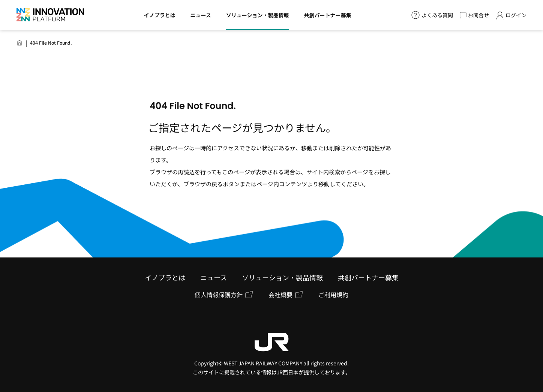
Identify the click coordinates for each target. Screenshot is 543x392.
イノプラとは (165, 277)
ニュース (214, 277)
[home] (19, 43)
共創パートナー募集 (368, 277)
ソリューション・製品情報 (282, 277)
